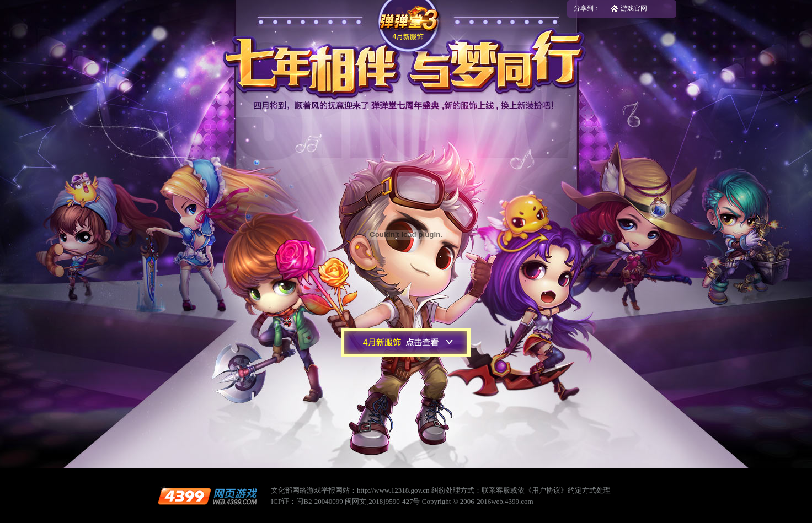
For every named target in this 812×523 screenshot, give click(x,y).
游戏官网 (634, 8)
